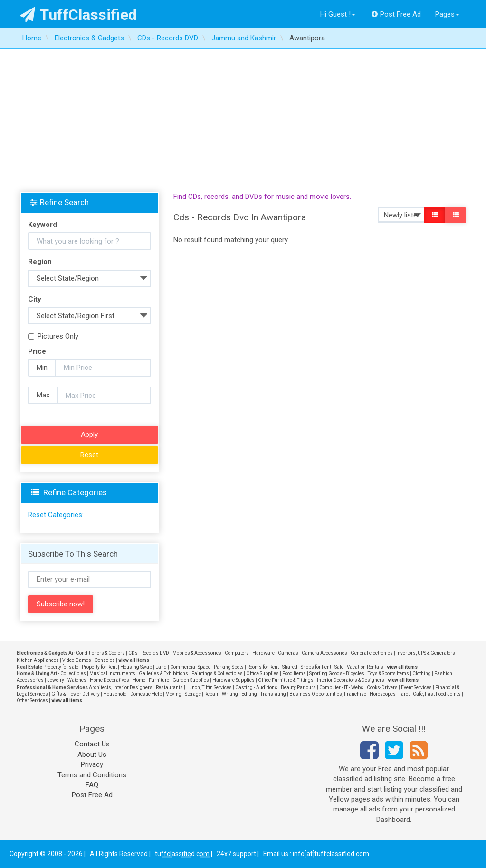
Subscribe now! (61, 604)
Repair (211, 694)
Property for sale (61, 667)
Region (40, 262)
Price (37, 351)
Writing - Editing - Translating (254, 694)
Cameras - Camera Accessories (313, 653)
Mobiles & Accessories (197, 653)
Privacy (92, 764)
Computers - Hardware (250, 653)
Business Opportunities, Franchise (328, 694)
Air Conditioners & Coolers (97, 653)
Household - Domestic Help (133, 694)
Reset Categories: (56, 515)
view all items (134, 660)
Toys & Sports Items (388, 674)
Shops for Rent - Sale (322, 667)
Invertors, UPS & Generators (426, 653)
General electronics (372, 653)
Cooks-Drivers (382, 687)
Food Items (294, 674)
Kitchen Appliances (38, 660)
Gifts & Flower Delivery (76, 694)
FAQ (92, 785)
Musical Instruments (112, 674)
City (35, 299)
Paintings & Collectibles (217, 674)
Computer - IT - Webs (341, 687)
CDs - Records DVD (149, 653)
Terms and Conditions (92, 775)
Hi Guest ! (338, 14)
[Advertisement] (243, 121)
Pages (447, 14)
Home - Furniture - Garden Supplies (171, 680)
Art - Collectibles (68, 674)
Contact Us (92, 744)
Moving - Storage (183, 694)
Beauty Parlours (298, 687)
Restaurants (169, 687)
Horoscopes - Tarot (390, 694)
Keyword (43, 225)
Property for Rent (99, 667)
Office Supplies (262, 674)
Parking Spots (229, 667)
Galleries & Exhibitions (163, 674)
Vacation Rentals (365, 667)
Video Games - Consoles (89, 660)
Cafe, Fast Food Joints (437, 694)
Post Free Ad (396, 14)
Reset (89, 455)
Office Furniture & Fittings (286, 680)
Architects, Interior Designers (121, 687)
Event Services (416, 687)
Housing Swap (136, 667)
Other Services (32, 701)
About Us (92, 755)
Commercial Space (190, 667)
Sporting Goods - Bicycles (337, 674)
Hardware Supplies (233, 680)
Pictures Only (53, 336)
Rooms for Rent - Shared (272, 667)
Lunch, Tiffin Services (209, 687)
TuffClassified (79, 15)
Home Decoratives (110, 680)
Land (161, 667)
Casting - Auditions (256, 687)
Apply (89, 434)
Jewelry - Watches (67, 680)
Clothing (422, 674)
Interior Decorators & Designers (351, 680)
